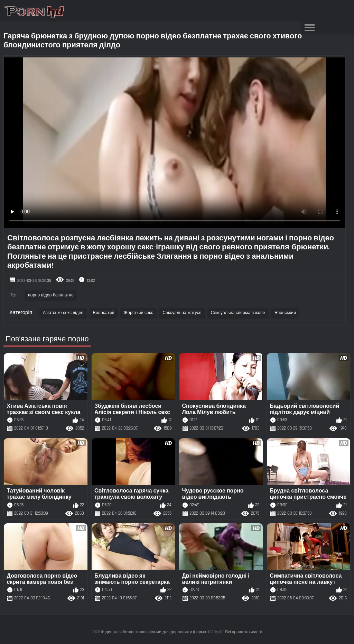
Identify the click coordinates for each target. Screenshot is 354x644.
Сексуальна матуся (182, 313)
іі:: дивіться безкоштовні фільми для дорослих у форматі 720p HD (162, 632)
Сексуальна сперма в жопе (238, 313)
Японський (285, 313)
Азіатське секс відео (63, 313)
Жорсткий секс (138, 313)
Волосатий (104, 313)
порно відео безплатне (51, 295)
